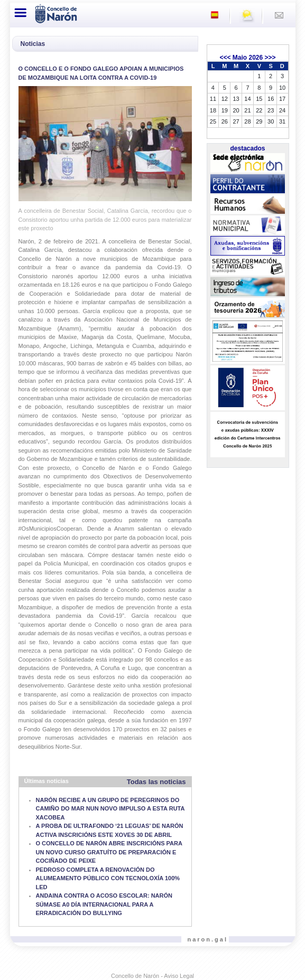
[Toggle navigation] (21, 13)
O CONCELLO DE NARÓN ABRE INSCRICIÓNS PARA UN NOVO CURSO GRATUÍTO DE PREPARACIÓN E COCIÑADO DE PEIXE (109, 852)
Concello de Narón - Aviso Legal (152, 976)
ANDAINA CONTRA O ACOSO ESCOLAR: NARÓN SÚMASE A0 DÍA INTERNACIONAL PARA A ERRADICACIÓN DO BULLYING (104, 904)
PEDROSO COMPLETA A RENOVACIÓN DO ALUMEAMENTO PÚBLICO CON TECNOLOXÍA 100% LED (108, 878)
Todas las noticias (156, 782)
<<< (225, 58)
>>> (270, 58)
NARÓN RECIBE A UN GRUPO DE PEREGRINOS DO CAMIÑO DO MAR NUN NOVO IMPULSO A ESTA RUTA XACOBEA (110, 809)
